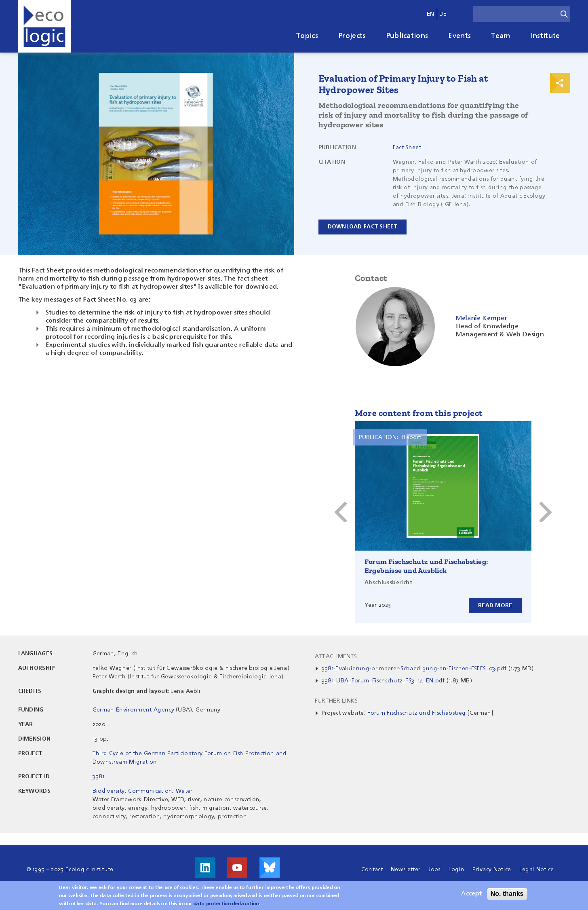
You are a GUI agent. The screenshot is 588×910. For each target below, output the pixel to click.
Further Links (336, 701)
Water (184, 791)
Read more (495, 606)
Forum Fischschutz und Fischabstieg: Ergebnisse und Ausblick (426, 566)
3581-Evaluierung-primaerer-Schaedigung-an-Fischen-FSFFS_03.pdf (414, 669)
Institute (545, 36)
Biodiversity (109, 791)
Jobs (434, 870)
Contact (372, 870)
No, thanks (507, 894)
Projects (352, 36)
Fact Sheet (407, 148)
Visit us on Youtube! (237, 868)
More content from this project (419, 413)
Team (501, 36)
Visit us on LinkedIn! (205, 868)
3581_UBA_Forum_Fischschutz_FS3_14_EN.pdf (383, 681)
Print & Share (560, 83)
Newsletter (406, 870)
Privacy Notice (492, 870)
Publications (407, 36)
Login (457, 870)
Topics (307, 36)
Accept (471, 894)
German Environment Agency (133, 710)
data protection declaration (226, 904)
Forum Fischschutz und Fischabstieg (416, 713)
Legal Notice (537, 870)
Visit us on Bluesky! (270, 868)
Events (459, 36)
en (431, 14)
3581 (98, 777)
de (443, 14)
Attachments (336, 657)
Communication (150, 791)
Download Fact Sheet (362, 227)
